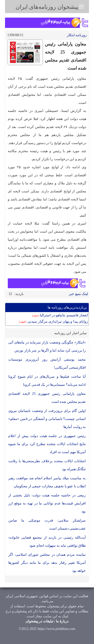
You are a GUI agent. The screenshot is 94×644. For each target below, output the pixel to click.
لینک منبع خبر (78, 294)
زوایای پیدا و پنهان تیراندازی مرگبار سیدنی (54, 321)
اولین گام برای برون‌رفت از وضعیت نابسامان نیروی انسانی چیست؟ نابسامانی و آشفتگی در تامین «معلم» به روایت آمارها (47, 419)
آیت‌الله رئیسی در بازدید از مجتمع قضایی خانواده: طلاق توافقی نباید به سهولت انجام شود (47, 542)
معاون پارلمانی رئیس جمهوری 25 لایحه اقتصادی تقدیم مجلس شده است (47, 398)
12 (10, 294)
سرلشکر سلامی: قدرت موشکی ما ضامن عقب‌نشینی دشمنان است (47, 524)
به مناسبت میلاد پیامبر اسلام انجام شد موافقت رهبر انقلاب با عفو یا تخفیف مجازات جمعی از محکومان (47, 482)
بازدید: (19, 294)
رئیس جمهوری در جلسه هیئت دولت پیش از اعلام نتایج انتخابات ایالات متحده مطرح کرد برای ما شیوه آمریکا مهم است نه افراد (47, 444)
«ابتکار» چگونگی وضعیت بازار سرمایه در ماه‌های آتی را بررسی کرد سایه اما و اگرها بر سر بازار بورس (47, 346)
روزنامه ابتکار (77, 35)
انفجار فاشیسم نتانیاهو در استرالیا (60, 315)
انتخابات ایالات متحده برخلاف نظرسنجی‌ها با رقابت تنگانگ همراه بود (47, 465)
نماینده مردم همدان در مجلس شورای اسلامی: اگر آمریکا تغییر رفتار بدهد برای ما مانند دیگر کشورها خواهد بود (47, 563)
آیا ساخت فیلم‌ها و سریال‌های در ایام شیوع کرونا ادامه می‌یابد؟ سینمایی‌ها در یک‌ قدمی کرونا (47, 381)
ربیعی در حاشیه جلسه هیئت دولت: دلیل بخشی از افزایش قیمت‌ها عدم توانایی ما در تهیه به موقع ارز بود (47, 503)
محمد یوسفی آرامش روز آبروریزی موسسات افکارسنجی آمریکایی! (47, 363)
